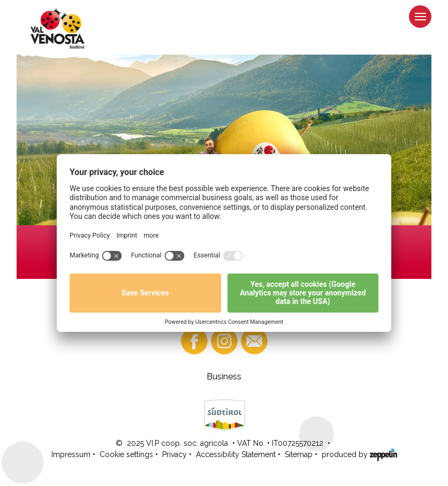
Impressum (71, 454)
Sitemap (299, 454)
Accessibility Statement (236, 454)
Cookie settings (126, 454)
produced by (359, 454)
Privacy (174, 454)
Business (224, 377)
